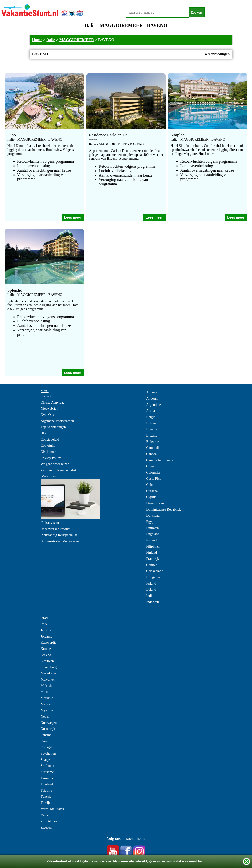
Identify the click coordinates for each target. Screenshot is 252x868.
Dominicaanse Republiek (164, 509)
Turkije (46, 803)
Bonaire (152, 429)
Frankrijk (153, 559)
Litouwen (47, 661)
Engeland (153, 534)
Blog (44, 433)
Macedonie (48, 673)
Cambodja (153, 448)
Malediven (48, 680)
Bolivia (151, 423)
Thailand (47, 784)
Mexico (46, 704)
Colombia (153, 472)
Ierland (151, 583)
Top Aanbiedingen (53, 427)
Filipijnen (153, 546)
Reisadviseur (50, 523)
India (150, 596)
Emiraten (152, 528)
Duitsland (153, 516)
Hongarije (153, 577)
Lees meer (73, 217)
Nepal (45, 717)
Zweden (46, 827)
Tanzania (47, 778)
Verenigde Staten (52, 809)
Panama (46, 735)
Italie (51, 40)
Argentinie (154, 405)
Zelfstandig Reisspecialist (58, 470)
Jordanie (46, 636)
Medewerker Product (56, 529)
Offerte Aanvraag (53, 402)
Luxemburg (49, 667)
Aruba (150, 411)
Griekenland (155, 571)
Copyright (48, 446)
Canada (151, 454)
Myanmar (47, 710)
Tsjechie (46, 790)
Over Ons (47, 415)
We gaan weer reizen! (55, 464)
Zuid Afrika (49, 821)
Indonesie (153, 602)
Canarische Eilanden (160, 460)
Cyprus (151, 497)
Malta (45, 692)
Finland (151, 553)
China (150, 466)
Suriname (47, 772)
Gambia (152, 565)
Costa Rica (154, 479)
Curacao (152, 491)
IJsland (151, 590)
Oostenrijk (48, 729)
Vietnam (46, 815)
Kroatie (46, 649)
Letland (46, 655)
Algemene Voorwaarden (57, 421)
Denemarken (155, 503)
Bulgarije (153, 442)
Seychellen (48, 753)
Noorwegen (49, 723)
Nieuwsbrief (49, 409)
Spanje (45, 760)
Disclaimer (48, 452)
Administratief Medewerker (61, 541)
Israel (44, 618)
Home (37, 40)
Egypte (151, 522)
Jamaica (46, 630)
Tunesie (46, 797)
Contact (46, 396)
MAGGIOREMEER (77, 40)
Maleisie (47, 686)
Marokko (47, 698)
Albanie (152, 392)
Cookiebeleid (50, 439)
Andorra (152, 399)
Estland (151, 540)
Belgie (151, 417)
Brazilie (152, 435)
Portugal (46, 747)
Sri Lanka (47, 766)
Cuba (150, 485)
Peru (44, 741)
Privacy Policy (51, 458)
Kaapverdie (49, 643)
